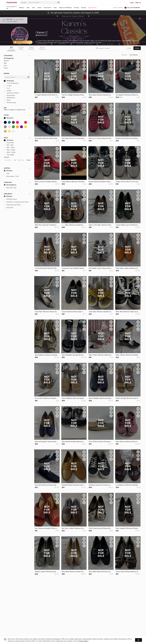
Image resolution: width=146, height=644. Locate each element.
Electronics (48, 8)
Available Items (10, 199)
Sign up (138, 3)
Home (39, 8)
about (129, 48)
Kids (33, 8)
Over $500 (9, 155)
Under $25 (9, 143)
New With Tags (10, 188)
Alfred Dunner (10, 103)
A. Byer (8, 86)
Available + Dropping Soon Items (16, 202)
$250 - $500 (10, 152)
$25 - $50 (9, 145)
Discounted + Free (11, 176)
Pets (55, 8)
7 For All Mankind (11, 83)
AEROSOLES (9, 98)
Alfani (7, 100)
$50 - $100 (9, 147)
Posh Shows (92, 8)
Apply (29, 160)
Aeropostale (9, 95)
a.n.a (7, 88)
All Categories (9, 58)
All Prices (9, 140)
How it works (118, 8)
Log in (132, 3)
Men (28, 8)
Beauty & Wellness (65, 8)
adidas (8, 90)
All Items (8, 171)
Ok (138, 640)
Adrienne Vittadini (11, 93)
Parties (84, 8)
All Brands (9, 81)
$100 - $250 (10, 150)
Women (22, 8)
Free (7, 173)
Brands (76, 8)
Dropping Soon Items (12, 205)
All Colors (9, 118)
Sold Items (9, 208)
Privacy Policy (84, 641)
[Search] (42, 2)
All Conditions (10, 185)
